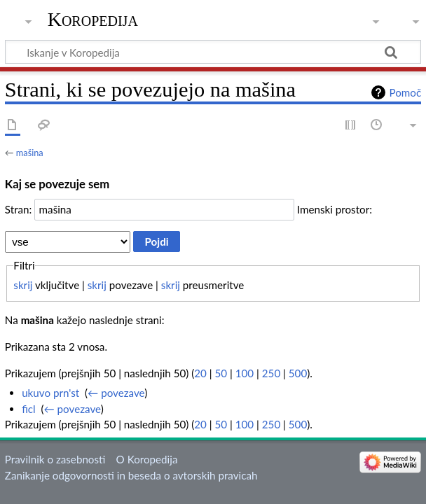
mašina (30, 153)
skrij (23, 285)
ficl (29, 409)
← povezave (116, 393)
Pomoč (405, 92)
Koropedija (93, 19)
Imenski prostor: (335, 209)
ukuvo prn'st (50, 393)
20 (200, 373)
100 (245, 373)
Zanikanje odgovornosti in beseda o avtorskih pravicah (131, 475)
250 (271, 373)
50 (221, 373)
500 (298, 373)
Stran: (19, 209)
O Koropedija (147, 459)
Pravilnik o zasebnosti (55, 459)
